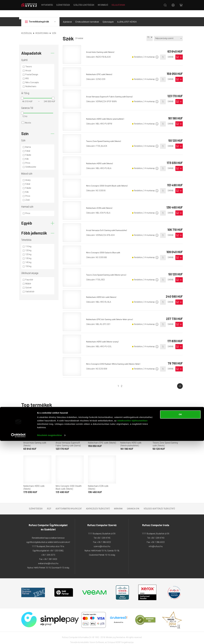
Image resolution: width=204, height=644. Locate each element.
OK (180, 618)
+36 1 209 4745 (103, 531)
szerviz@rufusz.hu (102, 539)
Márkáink (118, 502)
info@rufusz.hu (156, 539)
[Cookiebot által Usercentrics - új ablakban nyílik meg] (18, 638)
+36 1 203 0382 (56, 544)
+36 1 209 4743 (157, 531)
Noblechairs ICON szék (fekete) (101, 201)
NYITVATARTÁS (51, 5)
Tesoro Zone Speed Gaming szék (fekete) (106, 134)
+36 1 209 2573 (48, 548)
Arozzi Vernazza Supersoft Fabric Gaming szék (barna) (112, 89)
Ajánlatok (67, 15)
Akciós (28, 116)
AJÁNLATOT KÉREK (127, 15)
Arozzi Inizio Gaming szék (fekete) (103, 45)
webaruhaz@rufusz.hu (48, 556)
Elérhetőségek (67, 5)
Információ (107, 5)
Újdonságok (108, 15)
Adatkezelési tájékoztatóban (132, 624)
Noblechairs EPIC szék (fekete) (101, 67)
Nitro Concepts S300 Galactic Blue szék (105, 245)
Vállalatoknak (122, 5)
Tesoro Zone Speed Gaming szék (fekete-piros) (109, 268)
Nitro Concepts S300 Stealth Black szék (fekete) (109, 179)
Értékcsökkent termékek (87, 15)
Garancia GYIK (133, 502)
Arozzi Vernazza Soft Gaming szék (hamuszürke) (109, 223)
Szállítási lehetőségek (88, 5)
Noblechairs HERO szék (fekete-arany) (104, 334)
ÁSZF (49, 502)
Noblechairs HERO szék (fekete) (102, 156)
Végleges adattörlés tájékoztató (159, 502)
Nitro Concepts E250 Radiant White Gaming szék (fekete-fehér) (116, 357)
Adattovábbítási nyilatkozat (69, 502)
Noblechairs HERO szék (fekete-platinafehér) (108, 112)
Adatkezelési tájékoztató (98, 502)
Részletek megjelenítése (50, 638)
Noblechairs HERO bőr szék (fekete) (103, 290)
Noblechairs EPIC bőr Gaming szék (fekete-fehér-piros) (112, 312)
